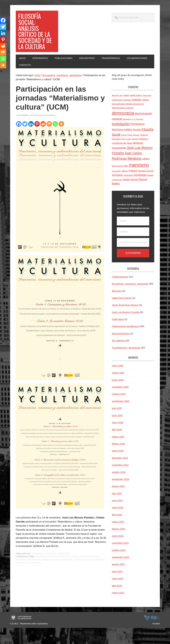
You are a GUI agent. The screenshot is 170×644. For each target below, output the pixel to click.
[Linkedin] (31, 140)
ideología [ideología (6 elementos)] (138, 159)
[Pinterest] (37, 140)
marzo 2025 (118, 453)
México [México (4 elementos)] (125, 187)
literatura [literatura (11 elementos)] (134, 175)
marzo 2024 (118, 538)
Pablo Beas (118, 335)
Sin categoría (119, 357)
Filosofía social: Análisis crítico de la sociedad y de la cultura (36, 39)
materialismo (34, 576)
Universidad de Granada (21, 634)
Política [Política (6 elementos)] (133, 187)
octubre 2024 (119, 488)
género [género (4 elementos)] (135, 155)
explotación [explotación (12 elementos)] (121, 140)
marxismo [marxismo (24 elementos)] (139, 181)
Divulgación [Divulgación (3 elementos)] (127, 135)
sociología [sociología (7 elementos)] (140, 191)
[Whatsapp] (55, 140)
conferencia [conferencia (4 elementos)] (117, 116)
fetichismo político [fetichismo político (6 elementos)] (122, 146)
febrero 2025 (118, 460)
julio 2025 (117, 424)
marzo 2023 (118, 609)
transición (67, 576)
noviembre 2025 (120, 403)
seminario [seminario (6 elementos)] (117, 191)
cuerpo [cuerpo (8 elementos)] (136, 116)
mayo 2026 (118, 382)
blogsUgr (152, 634)
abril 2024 (117, 531)
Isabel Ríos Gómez (122, 314)
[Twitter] (25, 140)
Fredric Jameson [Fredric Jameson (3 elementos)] (133, 151)
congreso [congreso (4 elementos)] (127, 116)
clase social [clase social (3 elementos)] (147, 112)
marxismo (21, 576)
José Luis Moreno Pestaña (86, 573)
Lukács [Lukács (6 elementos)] (146, 175)
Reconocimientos (121, 350)
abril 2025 (117, 446)
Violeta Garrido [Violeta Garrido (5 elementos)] (130, 196)
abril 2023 (117, 602)
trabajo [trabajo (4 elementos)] (150, 191)
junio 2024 (117, 516)
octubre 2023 (119, 566)
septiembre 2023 (121, 573)
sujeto (57, 576)
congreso (41, 573)
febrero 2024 (118, 545)
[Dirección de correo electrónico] (133, 259)
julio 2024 (117, 509)
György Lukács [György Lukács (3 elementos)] (126, 155)
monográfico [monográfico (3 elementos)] (116, 187)
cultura (51, 573)
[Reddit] (43, 140)
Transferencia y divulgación (126, 364)
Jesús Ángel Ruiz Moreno (125, 321)
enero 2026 (118, 396)
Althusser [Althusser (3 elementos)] (115, 112)
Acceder (156, 640)
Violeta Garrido (33, 579)
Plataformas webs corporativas (34, 640)
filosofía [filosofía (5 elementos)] (137, 146)
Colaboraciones (120, 293)
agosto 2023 (118, 580)
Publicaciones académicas (126, 342)
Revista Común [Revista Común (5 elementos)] (146, 187)
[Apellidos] (133, 248)
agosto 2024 (118, 502)
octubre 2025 (119, 410)
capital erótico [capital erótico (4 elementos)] (136, 112)
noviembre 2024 (120, 481)
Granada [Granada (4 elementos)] (116, 155)
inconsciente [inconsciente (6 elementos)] (119, 164)
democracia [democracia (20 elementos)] (123, 129)
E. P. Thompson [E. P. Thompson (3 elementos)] (137, 135)
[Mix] (49, 140)
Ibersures (117, 307)
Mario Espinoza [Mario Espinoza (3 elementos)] (118, 182)
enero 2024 (118, 552)
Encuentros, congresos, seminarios (50, 570)
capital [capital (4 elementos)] (126, 112)
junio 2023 (117, 587)
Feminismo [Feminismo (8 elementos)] (137, 140)
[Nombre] (133, 237)
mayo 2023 (118, 595)
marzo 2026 (118, 389)
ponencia (47, 576)
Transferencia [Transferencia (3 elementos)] (117, 196)
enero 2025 (118, 467)
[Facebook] (19, 140)
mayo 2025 (118, 438)
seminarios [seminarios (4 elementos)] (129, 191)
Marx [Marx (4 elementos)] (126, 182)
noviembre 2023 (120, 559)
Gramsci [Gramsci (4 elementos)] (144, 151)
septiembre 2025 (121, 417)
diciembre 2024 (120, 474)
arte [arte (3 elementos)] (121, 112)
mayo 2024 (118, 524)
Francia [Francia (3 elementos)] (124, 151)
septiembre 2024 (121, 495)
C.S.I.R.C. (14, 640)
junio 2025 (117, 431)
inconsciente (64, 573)
